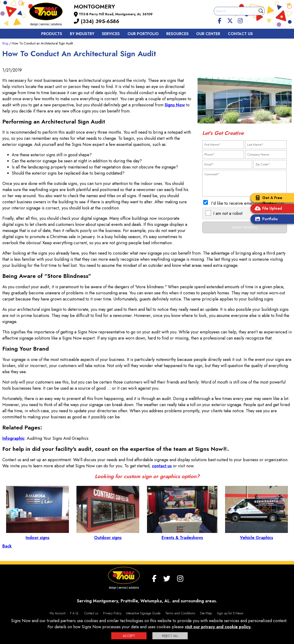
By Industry (82, 34)
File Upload (267, 209)
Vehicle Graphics (256, 535)
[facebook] (220, 20)
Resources (177, 34)
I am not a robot (228, 213)
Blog (5, 43)
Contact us (240, 34)
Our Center (208, 34)
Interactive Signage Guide (143, 613)
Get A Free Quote (268, 200)
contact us (162, 466)
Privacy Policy (112, 613)
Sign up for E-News (230, 613)
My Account (58, 613)
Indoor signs (38, 535)
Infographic (13, 438)
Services (111, 34)
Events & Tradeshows (182, 535)
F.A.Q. (75, 613)
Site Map (206, 613)
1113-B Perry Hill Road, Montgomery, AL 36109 (116, 14)
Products (52, 34)
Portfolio (265, 219)
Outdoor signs (108, 535)
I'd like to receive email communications (248, 203)
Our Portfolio (143, 34)
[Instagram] (240, 20)
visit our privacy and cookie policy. (218, 627)
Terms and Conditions (180, 613)
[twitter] (230, 20)
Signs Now (175, 105)
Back (7, 546)
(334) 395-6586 (97, 21)
